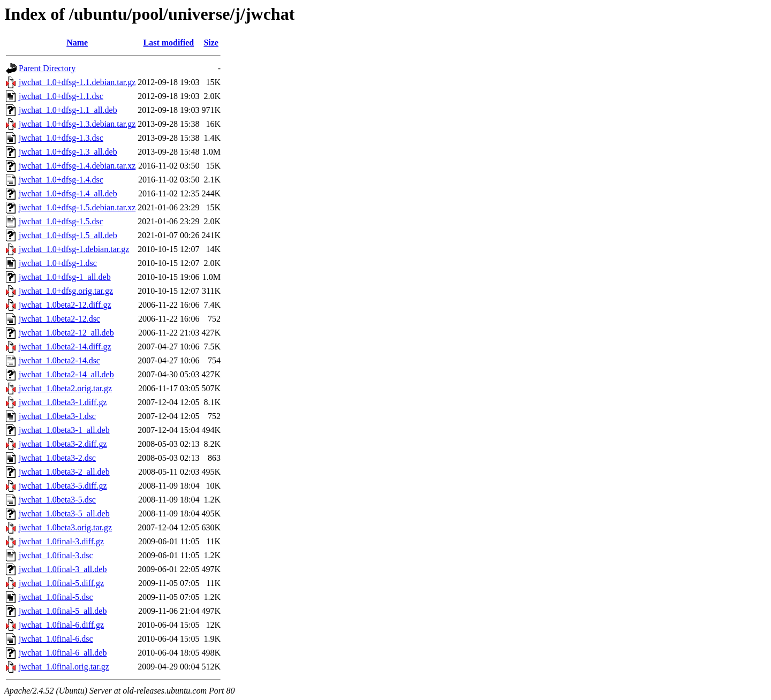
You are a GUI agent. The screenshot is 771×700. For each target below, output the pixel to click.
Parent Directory (47, 68)
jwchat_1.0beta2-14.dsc (59, 360)
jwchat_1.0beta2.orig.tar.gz (65, 388)
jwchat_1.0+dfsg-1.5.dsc (61, 221)
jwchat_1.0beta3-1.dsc (57, 416)
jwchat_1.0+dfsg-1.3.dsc (61, 138)
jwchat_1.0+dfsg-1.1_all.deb (68, 110)
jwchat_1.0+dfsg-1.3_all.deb (68, 152)
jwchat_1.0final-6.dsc (56, 639)
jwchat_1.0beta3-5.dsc (57, 500)
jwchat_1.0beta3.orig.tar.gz (65, 527)
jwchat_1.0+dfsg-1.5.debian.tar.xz (77, 207)
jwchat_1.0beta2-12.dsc (59, 319)
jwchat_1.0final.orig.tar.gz (64, 667)
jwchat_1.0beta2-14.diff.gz (65, 347)
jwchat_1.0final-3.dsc (56, 555)
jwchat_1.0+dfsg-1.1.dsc (61, 96)
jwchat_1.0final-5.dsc (56, 597)
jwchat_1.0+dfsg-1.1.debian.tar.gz (77, 82)
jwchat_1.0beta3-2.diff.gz (63, 444)
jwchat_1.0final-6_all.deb (63, 653)
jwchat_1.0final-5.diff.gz (61, 583)
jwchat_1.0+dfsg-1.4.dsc (61, 180)
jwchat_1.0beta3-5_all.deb (64, 513)
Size (211, 43)
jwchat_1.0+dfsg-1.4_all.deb (68, 193)
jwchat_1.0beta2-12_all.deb (66, 333)
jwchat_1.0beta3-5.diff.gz (63, 486)
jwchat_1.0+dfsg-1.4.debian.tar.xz (77, 166)
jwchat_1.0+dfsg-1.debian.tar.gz (74, 249)
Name (77, 43)
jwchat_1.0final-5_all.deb (63, 611)
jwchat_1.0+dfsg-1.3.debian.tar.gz (77, 124)
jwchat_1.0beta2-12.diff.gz (65, 305)
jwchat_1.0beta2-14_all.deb (66, 374)
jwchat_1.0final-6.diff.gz (61, 625)
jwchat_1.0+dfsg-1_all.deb (65, 277)
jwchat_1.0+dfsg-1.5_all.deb (68, 235)
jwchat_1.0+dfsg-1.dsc (58, 263)
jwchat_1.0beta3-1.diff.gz (63, 402)
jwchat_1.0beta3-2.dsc (57, 458)
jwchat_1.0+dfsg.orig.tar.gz (66, 291)
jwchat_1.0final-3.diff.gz (61, 541)
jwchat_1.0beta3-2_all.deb (64, 472)
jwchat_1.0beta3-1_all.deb (64, 430)
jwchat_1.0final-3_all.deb (63, 569)
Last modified (169, 43)
